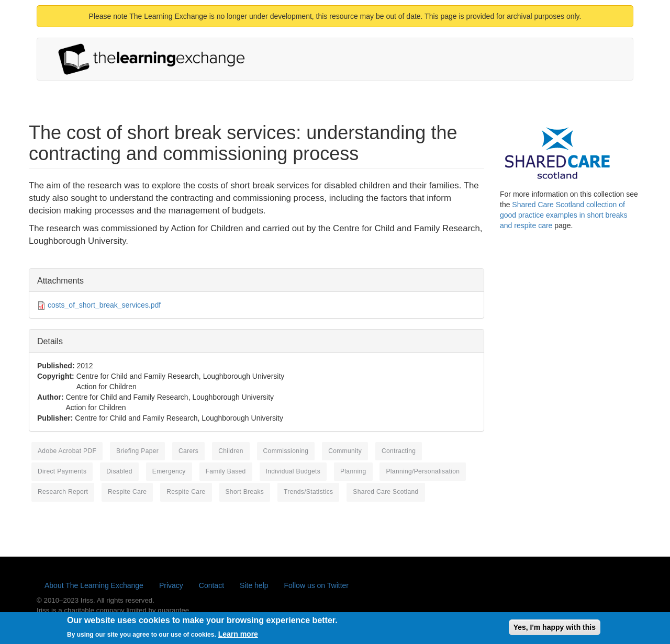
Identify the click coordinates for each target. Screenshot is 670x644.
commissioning (286, 451)
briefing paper (137, 451)
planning (353, 471)
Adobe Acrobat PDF (67, 451)
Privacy (171, 585)
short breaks (245, 492)
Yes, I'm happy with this (555, 629)
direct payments (62, 471)
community (345, 451)
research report (63, 492)
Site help (254, 585)
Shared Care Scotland (386, 492)
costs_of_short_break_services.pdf (104, 305)
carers (188, 451)
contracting (399, 451)
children (231, 451)
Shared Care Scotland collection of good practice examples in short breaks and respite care (564, 215)
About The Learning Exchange (94, 585)
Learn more (238, 637)
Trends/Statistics (308, 492)
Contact (211, 585)
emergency (169, 471)
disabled (119, 471)
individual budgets (293, 471)
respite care (127, 492)
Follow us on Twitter (316, 585)
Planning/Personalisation (423, 471)
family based (226, 471)
